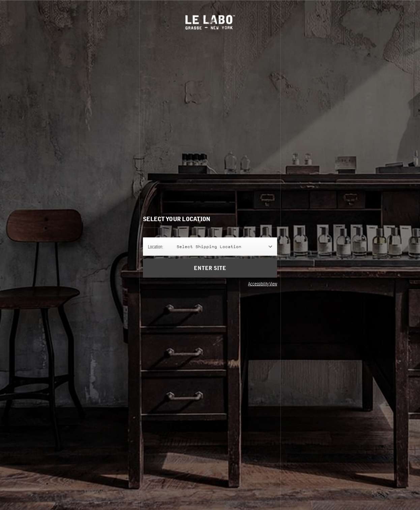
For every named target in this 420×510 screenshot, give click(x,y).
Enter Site (210, 268)
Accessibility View (263, 284)
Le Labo (210, 22)
